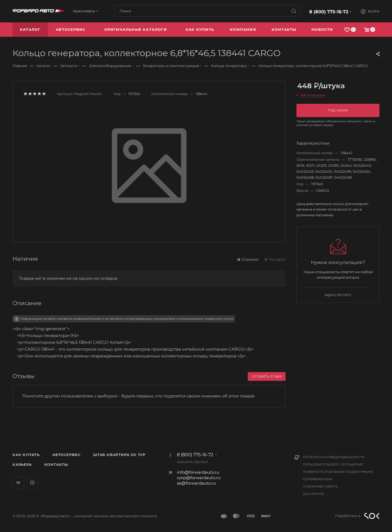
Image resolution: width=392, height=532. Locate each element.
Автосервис (66, 455)
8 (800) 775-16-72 (329, 12)
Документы (314, 494)
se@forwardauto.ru (196, 483)
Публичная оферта (320, 487)
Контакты (56, 464)
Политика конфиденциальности (334, 457)
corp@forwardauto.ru (199, 478)
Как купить (26, 455)
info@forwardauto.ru (198, 472)
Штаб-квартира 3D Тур (119, 455)
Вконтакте (18, 483)
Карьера (22, 464)
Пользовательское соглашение (333, 465)
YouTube (32, 483)
